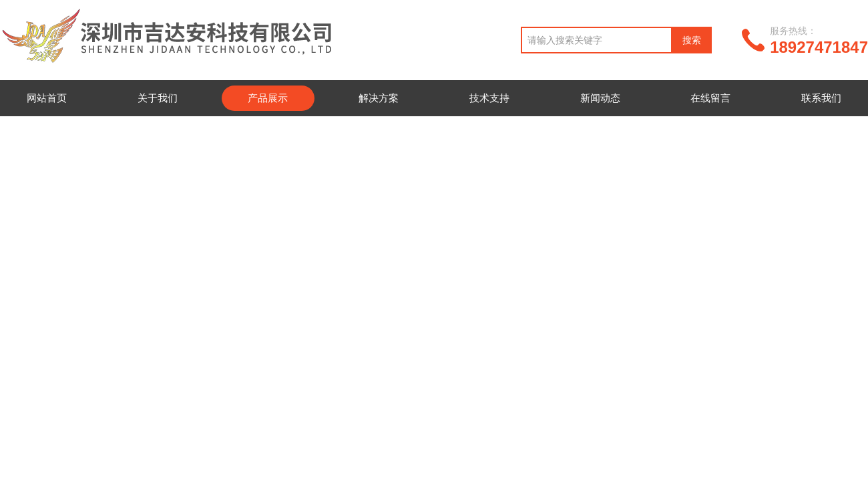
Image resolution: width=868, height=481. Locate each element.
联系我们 (821, 98)
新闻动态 (600, 98)
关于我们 (158, 98)
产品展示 (268, 98)
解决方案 (379, 98)
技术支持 (489, 98)
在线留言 (710, 98)
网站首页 (47, 98)
